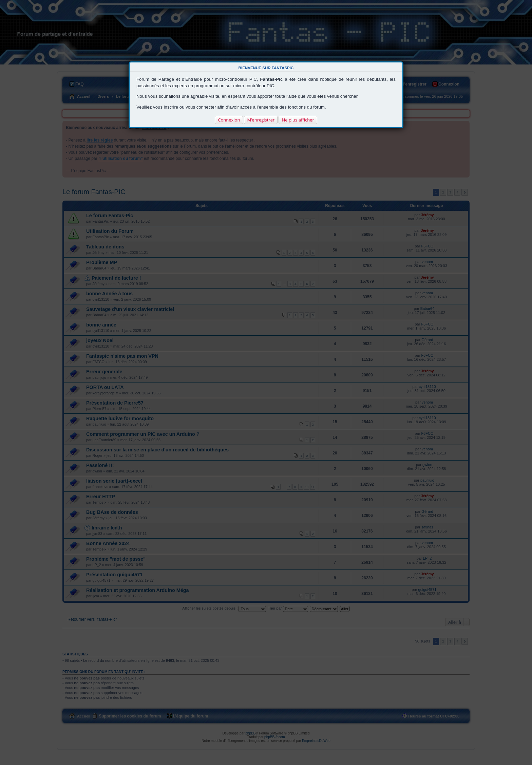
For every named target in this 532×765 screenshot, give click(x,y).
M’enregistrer (261, 120)
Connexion (229, 120)
